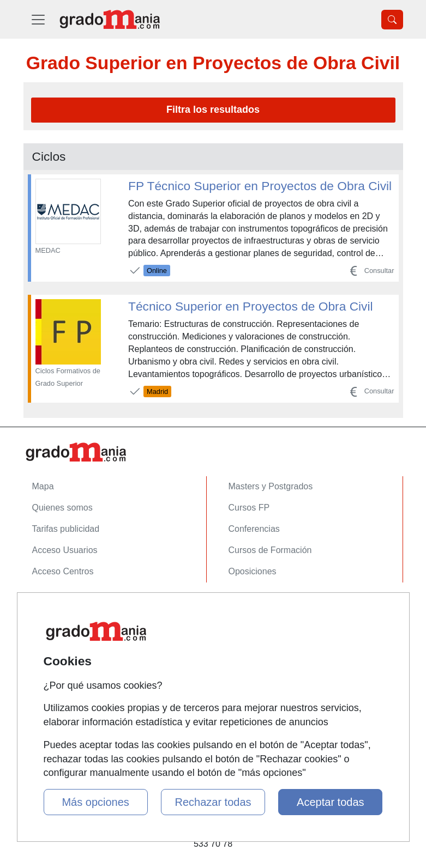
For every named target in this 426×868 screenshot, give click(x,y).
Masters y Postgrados (271, 486)
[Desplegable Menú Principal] (38, 19)
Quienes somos (62, 508)
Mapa (43, 486)
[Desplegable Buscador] (392, 20)
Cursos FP (249, 508)
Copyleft (48, 668)
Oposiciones (253, 571)
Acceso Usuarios (65, 550)
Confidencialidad (64, 626)
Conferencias (254, 529)
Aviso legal (53, 647)
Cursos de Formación (270, 550)
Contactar (51, 605)
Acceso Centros (63, 571)
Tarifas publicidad (66, 529)
